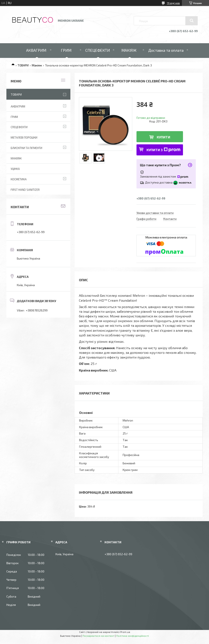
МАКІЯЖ (129, 50)
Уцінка (15, 169)
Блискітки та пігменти (26, 148)
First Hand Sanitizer (25, 190)
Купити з (163, 150)
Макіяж (37, 65)
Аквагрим (18, 106)
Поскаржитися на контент (98, 636)
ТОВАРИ (23, 65)
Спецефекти (19, 127)
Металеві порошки (24, 138)
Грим (14, 117)
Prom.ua (125, 632)
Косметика (19, 179)
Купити (163, 137)
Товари (16, 94)
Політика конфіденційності (133, 636)
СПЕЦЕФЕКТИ (98, 50)
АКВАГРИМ (36, 50)
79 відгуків (173, 3)
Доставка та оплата (166, 50)
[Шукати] (192, 21)
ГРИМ (66, 50)
